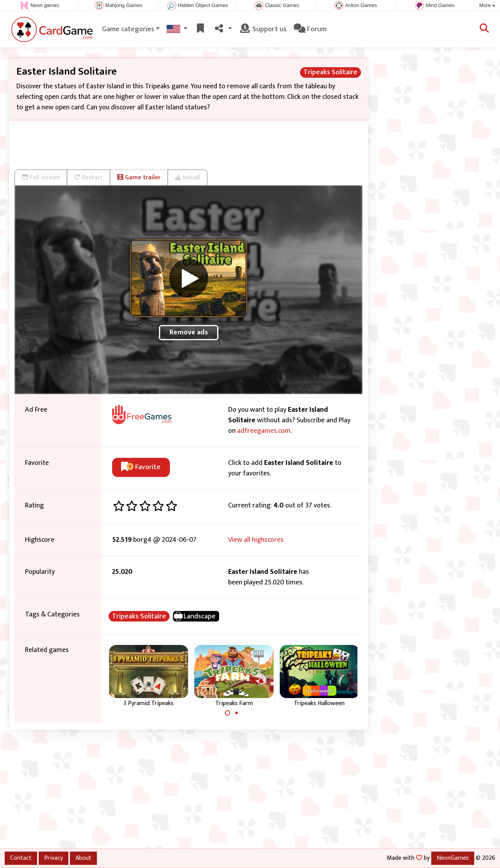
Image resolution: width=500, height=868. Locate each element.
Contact (21, 858)
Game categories (128, 29)
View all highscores (256, 540)
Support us (263, 29)
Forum (310, 29)
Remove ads (189, 332)
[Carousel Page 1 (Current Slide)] (228, 713)
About (83, 858)
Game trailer (139, 177)
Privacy (54, 858)
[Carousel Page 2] (236, 713)
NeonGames (453, 858)
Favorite (141, 467)
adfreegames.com (264, 431)
